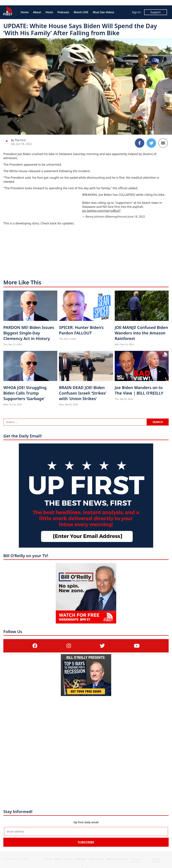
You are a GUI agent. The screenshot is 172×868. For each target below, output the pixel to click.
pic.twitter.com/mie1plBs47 (101, 211)
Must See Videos (104, 12)
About (37, 12)
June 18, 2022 (136, 217)
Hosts (49, 12)
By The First (18, 140)
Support (156, 12)
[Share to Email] (163, 143)
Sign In (136, 12)
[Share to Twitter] (151, 143)
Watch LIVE (81, 12)
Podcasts (63, 12)
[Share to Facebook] (140, 143)
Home (25, 12)
